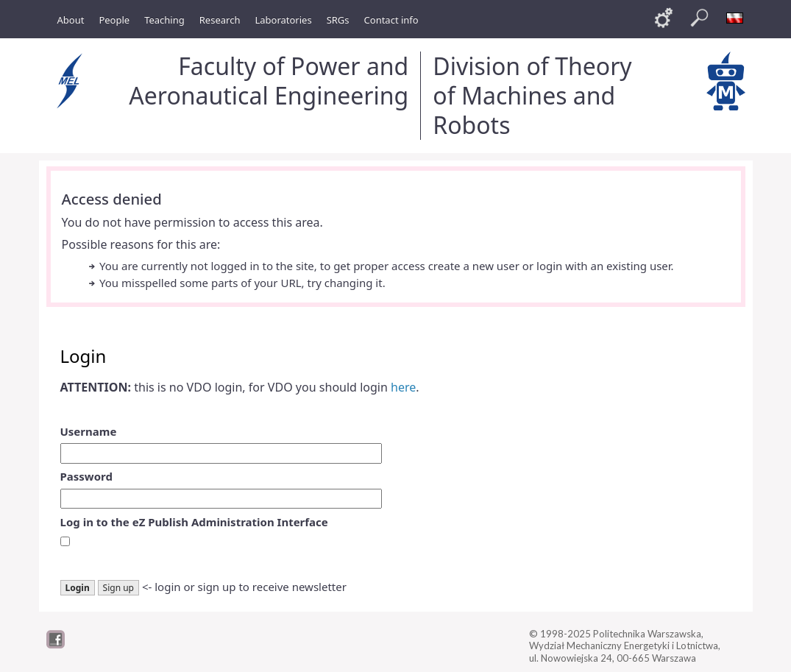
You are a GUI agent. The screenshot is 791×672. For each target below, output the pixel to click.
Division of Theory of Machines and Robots (532, 95)
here (403, 387)
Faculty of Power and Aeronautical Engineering (269, 81)
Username (89, 431)
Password (86, 476)
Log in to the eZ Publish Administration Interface (194, 522)
